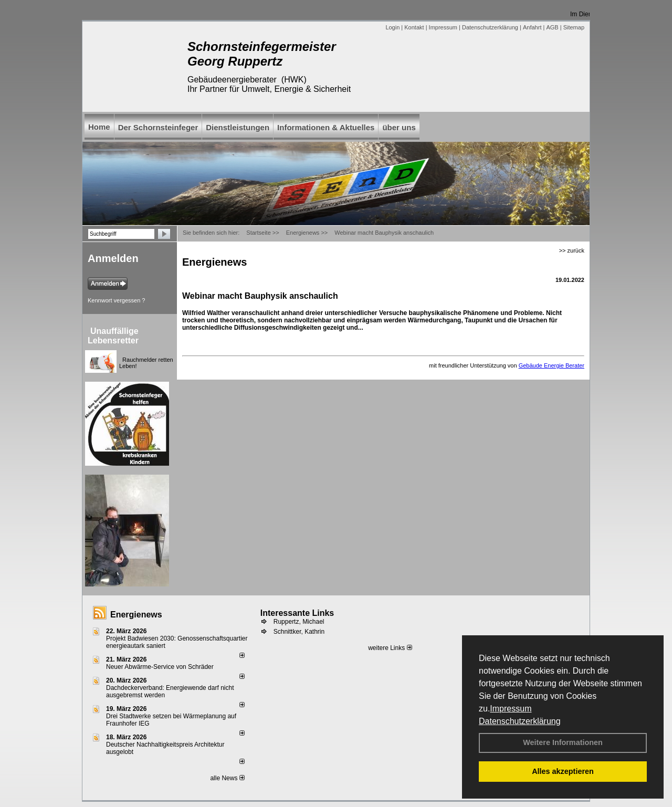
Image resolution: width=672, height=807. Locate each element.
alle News (227, 778)
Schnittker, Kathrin (299, 632)
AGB (552, 27)
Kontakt (414, 27)
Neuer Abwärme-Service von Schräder (160, 667)
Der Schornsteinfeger (158, 127)
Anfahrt (532, 27)
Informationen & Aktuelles (326, 127)
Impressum (511, 709)
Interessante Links (297, 613)
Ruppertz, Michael (299, 622)
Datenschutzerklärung (520, 721)
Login (392, 27)
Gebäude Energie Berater (552, 365)
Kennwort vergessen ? (116, 300)
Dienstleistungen (238, 127)
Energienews (136, 615)
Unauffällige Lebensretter (113, 336)
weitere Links (390, 648)
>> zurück (572, 250)
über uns (399, 127)
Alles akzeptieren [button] (563, 771)
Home (99, 127)
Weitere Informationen (563, 742)
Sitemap (574, 27)
